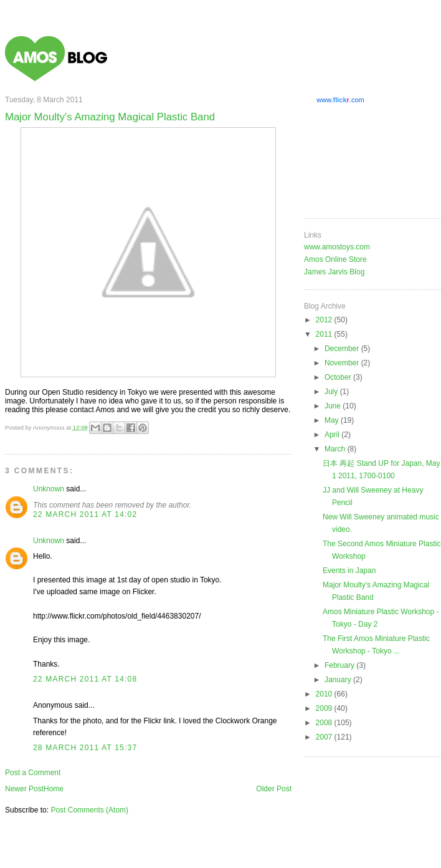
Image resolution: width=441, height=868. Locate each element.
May (333, 420)
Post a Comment (33, 773)
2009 (325, 708)
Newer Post (24, 789)
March (336, 449)
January (339, 680)
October (339, 377)
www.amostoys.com (337, 247)
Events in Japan (349, 571)
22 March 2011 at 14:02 (85, 514)
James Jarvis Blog (334, 272)
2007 (325, 737)
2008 (325, 723)
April (333, 435)
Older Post (274, 789)
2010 (325, 694)
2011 (325, 334)
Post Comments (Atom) (89, 810)
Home (54, 789)
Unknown (49, 489)
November (343, 363)
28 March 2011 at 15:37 (85, 748)
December (343, 349)
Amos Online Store (335, 259)
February (340, 665)
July (332, 392)
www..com (340, 100)
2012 (325, 320)
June (334, 406)
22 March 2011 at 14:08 (85, 679)
